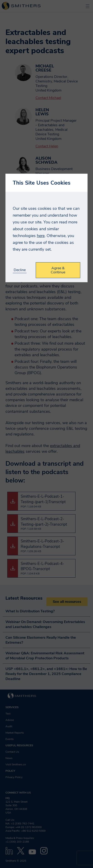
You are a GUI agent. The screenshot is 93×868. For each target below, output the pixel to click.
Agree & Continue (58, 270)
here (41, 236)
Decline (20, 270)
